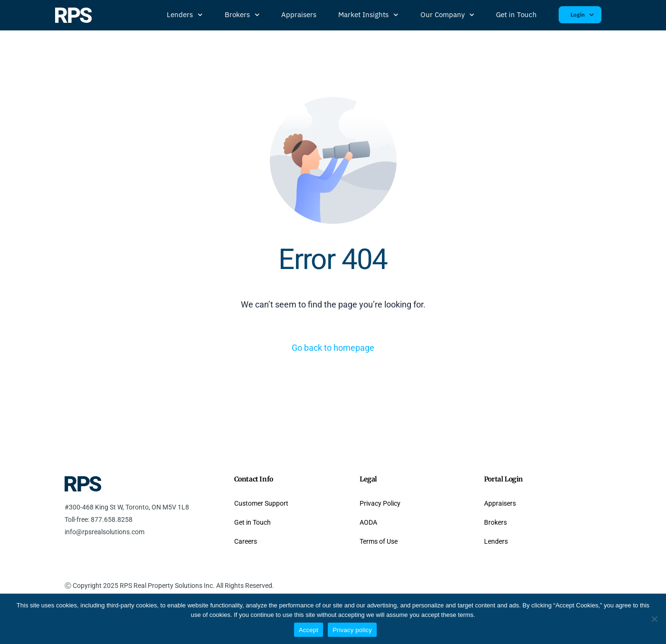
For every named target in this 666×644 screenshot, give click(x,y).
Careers (246, 541)
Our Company (447, 15)
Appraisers (299, 14)
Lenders (185, 15)
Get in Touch (516, 14)
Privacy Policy (380, 503)
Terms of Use (379, 541)
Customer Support (261, 503)
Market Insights (368, 15)
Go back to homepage (333, 348)
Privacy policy (352, 630)
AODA (368, 522)
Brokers (242, 15)
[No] (654, 619)
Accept (309, 630)
